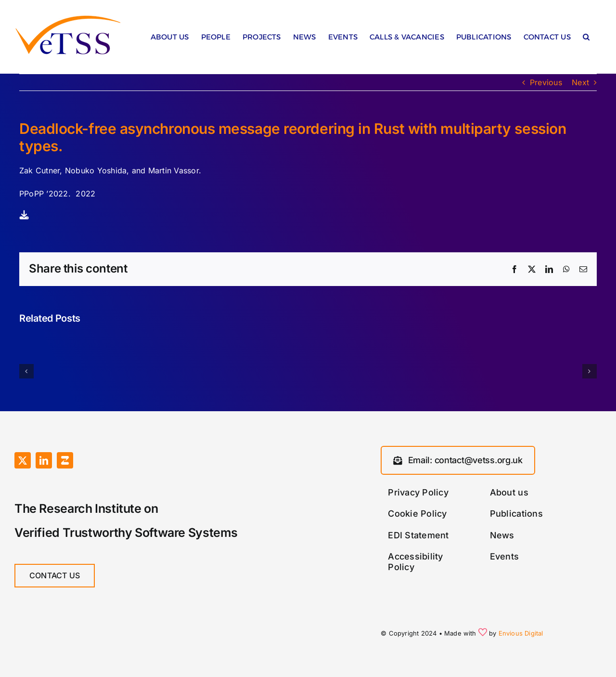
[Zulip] (65, 460)
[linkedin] (44, 460)
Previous (546, 82)
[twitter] (23, 460)
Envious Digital (521, 633)
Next (580, 82)
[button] (586, 39)
